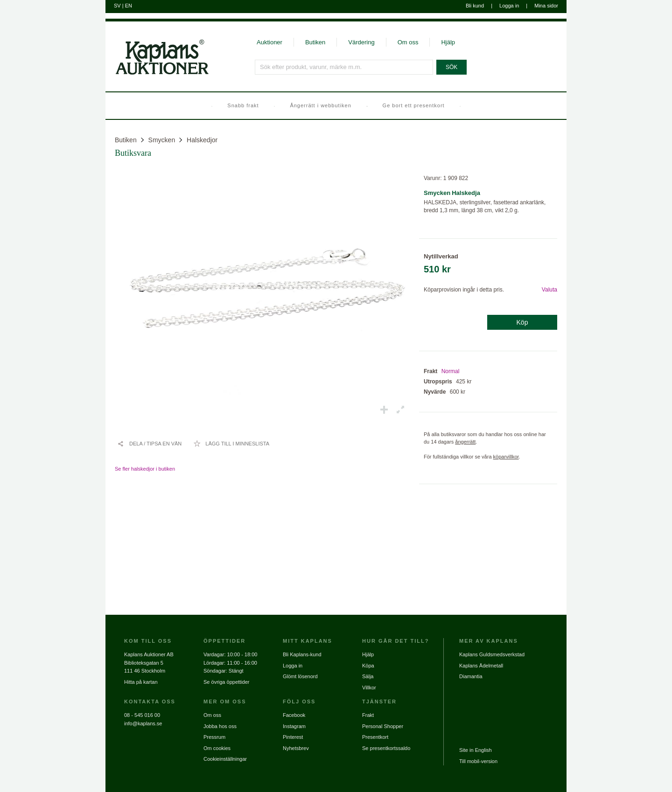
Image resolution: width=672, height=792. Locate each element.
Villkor (369, 688)
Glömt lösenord (300, 676)
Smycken (162, 140)
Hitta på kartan (141, 682)
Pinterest (293, 737)
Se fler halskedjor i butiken (145, 469)
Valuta (549, 290)
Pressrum (214, 737)
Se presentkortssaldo (386, 748)
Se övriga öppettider (226, 682)
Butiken (315, 42)
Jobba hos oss (220, 726)
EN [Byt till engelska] (129, 6)
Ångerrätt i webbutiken (320, 105)
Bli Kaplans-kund (302, 654)
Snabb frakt (243, 105)
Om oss (408, 42)
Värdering (361, 42)
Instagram (294, 726)
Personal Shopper (383, 726)
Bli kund (475, 6)
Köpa (368, 666)
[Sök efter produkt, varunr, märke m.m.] (344, 67)
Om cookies (217, 748)
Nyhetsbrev (296, 748)
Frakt (368, 715)
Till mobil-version (478, 761)
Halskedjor (202, 140)
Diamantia (471, 676)
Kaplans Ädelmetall (481, 666)
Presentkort (375, 737)
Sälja (368, 676)
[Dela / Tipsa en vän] (149, 444)
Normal (451, 371)
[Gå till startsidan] (157, 74)
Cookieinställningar (225, 759)
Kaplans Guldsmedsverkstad (492, 654)
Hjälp (448, 42)
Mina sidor (546, 6)
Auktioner (269, 42)
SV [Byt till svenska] (117, 6)
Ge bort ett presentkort (414, 105)
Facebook (294, 715)
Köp (522, 322)
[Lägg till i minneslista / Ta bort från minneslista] (231, 444)
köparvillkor (506, 457)
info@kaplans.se (143, 723)
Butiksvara (133, 153)
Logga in (509, 6)
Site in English (476, 750)
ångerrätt (465, 442)
